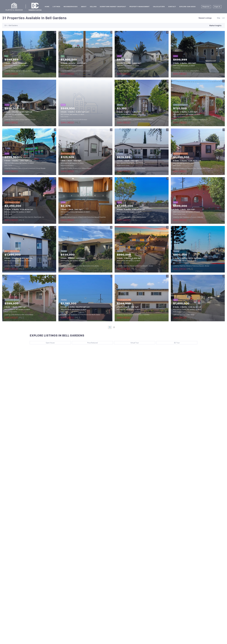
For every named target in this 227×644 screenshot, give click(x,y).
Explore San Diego (188, 7)
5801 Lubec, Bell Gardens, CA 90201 (128, 66)
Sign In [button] (217, 7)
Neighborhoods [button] (71, 7)
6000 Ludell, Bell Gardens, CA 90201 (72, 66)
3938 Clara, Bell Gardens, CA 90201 (184, 66)
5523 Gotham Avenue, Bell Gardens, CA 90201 (187, 310)
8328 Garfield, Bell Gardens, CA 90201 (16, 66)
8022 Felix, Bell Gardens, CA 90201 (184, 163)
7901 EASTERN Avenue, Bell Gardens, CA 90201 (19, 163)
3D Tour (177, 343)
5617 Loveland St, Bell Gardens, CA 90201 (17, 310)
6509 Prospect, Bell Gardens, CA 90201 (73, 261)
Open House (50, 343)
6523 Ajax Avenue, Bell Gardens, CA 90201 (17, 212)
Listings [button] (56, 7)
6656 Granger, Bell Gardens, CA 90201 (128, 261)
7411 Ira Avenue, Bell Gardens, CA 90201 (129, 212)
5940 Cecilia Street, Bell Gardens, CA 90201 (186, 212)
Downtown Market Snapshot (113, 7)
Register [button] (206, 7)
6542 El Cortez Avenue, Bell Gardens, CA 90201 (75, 212)
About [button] (84, 7)
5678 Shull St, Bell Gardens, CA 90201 (72, 163)
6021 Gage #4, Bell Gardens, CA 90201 (129, 310)
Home (47, 7)
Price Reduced (92, 343)
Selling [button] (93, 7)
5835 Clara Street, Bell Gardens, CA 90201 (73, 310)
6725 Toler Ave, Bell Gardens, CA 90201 (17, 114)
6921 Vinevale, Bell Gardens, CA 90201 (72, 114)
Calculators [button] (159, 7)
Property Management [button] (140, 7)
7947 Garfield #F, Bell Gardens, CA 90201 (130, 114)
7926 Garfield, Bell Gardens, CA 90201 (185, 261)
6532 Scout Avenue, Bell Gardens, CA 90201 (186, 114)
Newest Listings (205, 18)
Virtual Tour (135, 343)
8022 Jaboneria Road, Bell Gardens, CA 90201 (131, 163)
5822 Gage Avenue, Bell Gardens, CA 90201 (18, 261)
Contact (172, 7)
